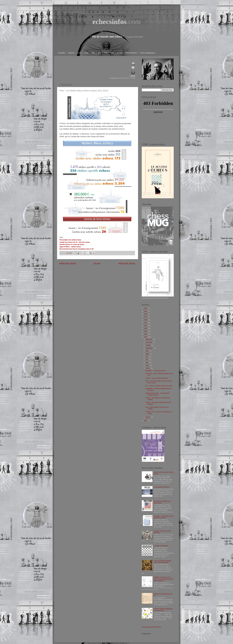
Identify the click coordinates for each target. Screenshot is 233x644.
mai (147, 359)
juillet (148, 354)
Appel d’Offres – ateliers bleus (70, 247)
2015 (146, 328)
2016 (146, 325)
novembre (149, 342)
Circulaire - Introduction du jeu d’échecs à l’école (164, 517)
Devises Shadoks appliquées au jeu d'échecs (163, 610)
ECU (99, 53)
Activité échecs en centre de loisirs (72, 244)
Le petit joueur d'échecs (162, 487)
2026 (146, 308)
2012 (146, 337)
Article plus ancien (127, 263)
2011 (146, 421)
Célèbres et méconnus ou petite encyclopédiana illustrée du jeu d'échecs (164, 579)
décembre (149, 339)
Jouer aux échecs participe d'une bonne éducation (162, 562)
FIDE (93, 53)
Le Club (120, 53)
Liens (79, 53)
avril (147, 362)
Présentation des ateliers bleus (70, 240)
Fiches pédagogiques (148, 53)
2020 (146, 314)
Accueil (97, 263)
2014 (146, 331)
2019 (146, 317)
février (148, 368)
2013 (146, 334)
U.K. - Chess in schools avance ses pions (159, 386)
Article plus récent (67, 263)
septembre (149, 348)
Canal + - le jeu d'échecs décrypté (157, 378)
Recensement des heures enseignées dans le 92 (76, 249)
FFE (106, 53)
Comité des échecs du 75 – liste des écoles (75, 242)
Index (86, 53)
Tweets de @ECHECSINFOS (151, 627)
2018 (146, 320)
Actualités (62, 53)
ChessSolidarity (131, 53)
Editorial (71, 53)
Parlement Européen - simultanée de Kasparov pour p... (157, 394)
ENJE (112, 53)
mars (148, 365)
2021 (146, 311)
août (147, 351)
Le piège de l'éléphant (161, 546)
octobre (148, 345)
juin (147, 357)
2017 (146, 323)
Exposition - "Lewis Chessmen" (156, 371)
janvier (148, 417)
